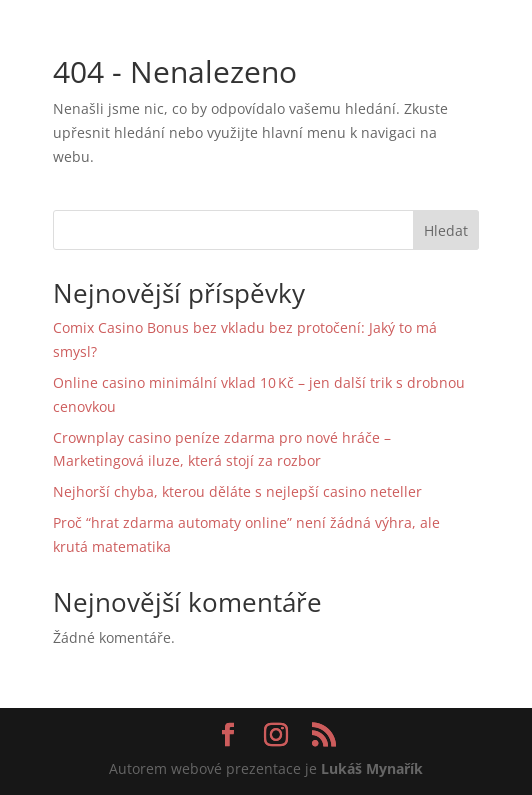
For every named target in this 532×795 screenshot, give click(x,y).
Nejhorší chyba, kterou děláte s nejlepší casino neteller (237, 491)
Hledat (446, 230)
